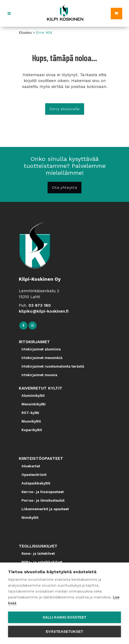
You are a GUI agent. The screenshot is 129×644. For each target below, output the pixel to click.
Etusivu (25, 33)
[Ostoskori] (117, 14)
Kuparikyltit (32, 430)
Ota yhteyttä (64, 187)
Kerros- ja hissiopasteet (43, 492)
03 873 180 (40, 305)
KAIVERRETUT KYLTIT (41, 388)
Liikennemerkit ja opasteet (45, 509)
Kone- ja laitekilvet (38, 554)
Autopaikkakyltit (36, 483)
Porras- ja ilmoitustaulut (43, 500)
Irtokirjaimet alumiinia (41, 349)
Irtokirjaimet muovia (39, 375)
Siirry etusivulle (65, 109)
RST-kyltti (30, 413)
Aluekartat (31, 466)
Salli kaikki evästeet (64, 617)
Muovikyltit (31, 421)
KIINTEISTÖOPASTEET (41, 458)
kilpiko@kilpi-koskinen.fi (44, 311)
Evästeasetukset (65, 632)
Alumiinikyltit (33, 396)
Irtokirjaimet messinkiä (42, 358)
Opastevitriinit (34, 475)
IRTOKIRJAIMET (34, 342)
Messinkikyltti (34, 404)
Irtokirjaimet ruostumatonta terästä (53, 366)
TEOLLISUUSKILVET (38, 546)
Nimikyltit (30, 518)
